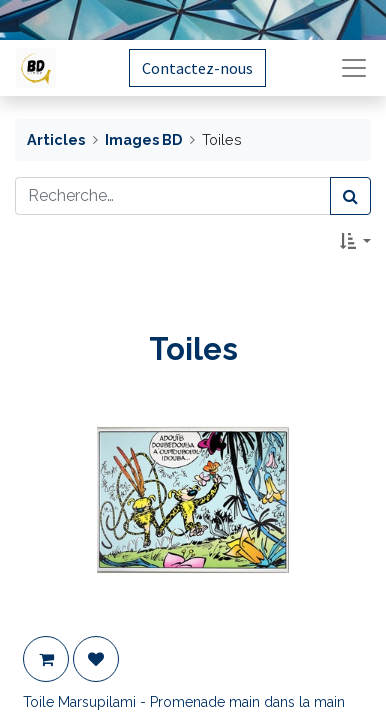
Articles (56, 139)
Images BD (143, 139)
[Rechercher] (350, 196)
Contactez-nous (197, 68)
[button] (355, 241)
